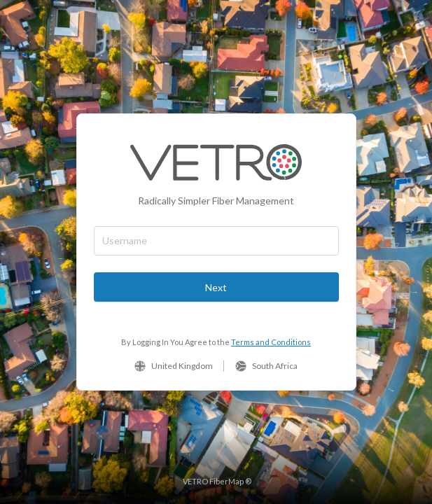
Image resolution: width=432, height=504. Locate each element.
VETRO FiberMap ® (217, 481)
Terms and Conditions (271, 342)
